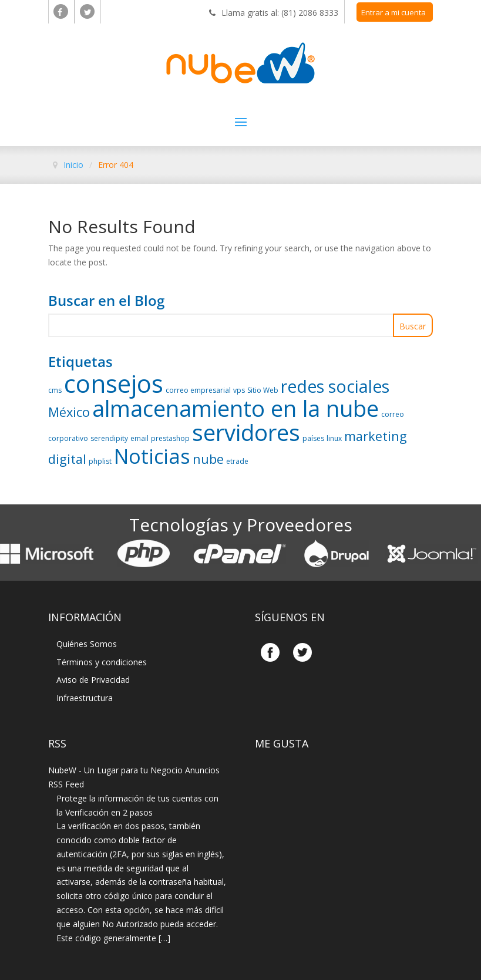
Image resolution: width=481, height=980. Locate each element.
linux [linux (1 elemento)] (334, 438)
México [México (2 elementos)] (69, 412)
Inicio (73, 165)
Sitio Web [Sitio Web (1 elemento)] (263, 390)
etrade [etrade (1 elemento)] (237, 461)
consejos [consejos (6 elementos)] (114, 383)
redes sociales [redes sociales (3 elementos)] (335, 386)
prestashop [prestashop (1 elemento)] (170, 438)
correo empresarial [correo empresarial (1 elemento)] (198, 390)
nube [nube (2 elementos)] (208, 459)
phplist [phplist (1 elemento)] (100, 461)
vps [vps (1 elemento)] (239, 390)
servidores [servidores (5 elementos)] (246, 432)
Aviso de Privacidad (93, 680)
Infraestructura (85, 698)
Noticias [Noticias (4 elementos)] (152, 456)
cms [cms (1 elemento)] (55, 390)
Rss (57, 743)
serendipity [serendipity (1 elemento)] (109, 438)
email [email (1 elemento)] (139, 438)
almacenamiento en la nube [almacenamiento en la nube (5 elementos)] (236, 408)
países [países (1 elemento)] (313, 438)
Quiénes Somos (87, 644)
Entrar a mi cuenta (393, 12)
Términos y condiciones (102, 662)
